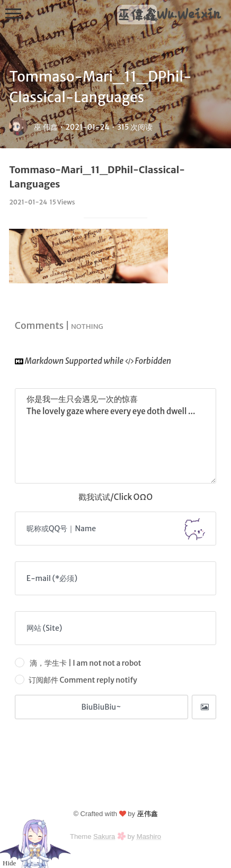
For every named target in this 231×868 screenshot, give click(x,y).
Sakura (104, 836)
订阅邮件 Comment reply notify (76, 679)
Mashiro (149, 836)
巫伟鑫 (148, 814)
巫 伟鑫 (46, 127)
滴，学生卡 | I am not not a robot (78, 663)
